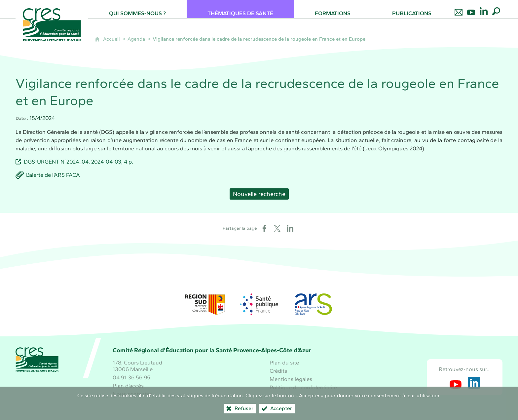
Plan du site (284, 363)
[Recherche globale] (496, 9)
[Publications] (412, 9)
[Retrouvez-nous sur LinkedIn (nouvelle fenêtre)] (474, 383)
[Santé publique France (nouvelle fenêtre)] (259, 304)
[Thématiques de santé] (240, 9)
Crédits (278, 371)
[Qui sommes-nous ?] (137, 9)
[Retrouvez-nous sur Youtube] (471, 9)
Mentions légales (291, 379)
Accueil (111, 39)
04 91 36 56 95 (131, 377)
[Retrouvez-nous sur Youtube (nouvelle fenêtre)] (456, 383)
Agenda (136, 39)
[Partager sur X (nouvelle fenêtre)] (277, 228)
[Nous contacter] (459, 9)
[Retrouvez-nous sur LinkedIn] (484, 9)
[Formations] (333, 9)
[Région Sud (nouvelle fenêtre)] (205, 304)
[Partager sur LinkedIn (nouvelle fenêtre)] (290, 228)
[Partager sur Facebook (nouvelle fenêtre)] (264, 228)
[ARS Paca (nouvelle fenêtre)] (313, 304)
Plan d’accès (128, 386)
